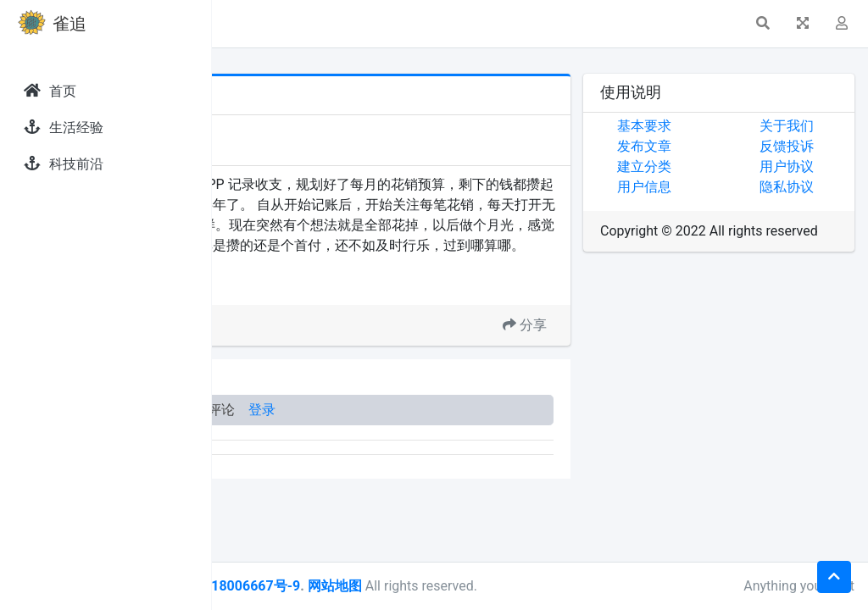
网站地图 (545, 586)
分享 (595, 366)
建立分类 (715, 166)
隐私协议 (821, 187)
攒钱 (316, 325)
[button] (238, 24)
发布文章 (715, 146)
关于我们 (821, 126)
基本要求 (715, 126)
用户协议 (821, 166)
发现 (287, 129)
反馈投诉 (821, 146)
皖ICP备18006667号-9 (442, 586)
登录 (473, 450)
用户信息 (715, 187)
